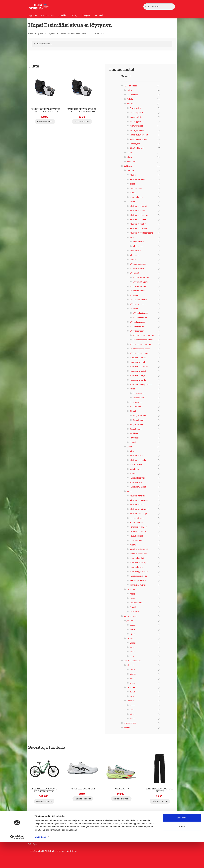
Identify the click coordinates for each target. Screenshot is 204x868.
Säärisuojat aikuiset (138, 580)
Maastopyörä (135, 121)
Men (132, 710)
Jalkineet (130, 620)
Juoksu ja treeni (130, 616)
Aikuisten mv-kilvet (138, 211)
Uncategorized (130, 723)
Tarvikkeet (134, 438)
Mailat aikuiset (136, 465)
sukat (132, 696)
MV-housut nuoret (140, 282)
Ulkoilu (129, 157)
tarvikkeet (134, 433)
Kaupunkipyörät (136, 112)
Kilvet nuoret (138, 246)
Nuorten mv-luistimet (139, 366)
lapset (132, 184)
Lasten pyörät (136, 117)
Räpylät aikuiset (139, 415)
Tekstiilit (130, 638)
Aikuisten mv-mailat (138, 219)
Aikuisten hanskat (137, 496)
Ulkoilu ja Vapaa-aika (133, 661)
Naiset (132, 634)
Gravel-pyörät (135, 108)
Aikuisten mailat (136, 456)
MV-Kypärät (135, 295)
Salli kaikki (182, 843)
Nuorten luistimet (137, 197)
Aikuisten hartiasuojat (139, 500)
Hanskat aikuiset (137, 518)
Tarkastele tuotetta (45, 122)
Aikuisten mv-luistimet (139, 215)
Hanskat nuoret (136, 523)
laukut (132, 692)
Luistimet (131, 170)
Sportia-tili (99, 15)
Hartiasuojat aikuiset (138, 527)
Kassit (132, 594)
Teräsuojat (134, 612)
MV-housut (134, 273)
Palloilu (130, 99)
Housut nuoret (136, 540)
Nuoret (133, 193)
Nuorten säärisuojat (138, 576)
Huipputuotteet (48, 15)
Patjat (132, 389)
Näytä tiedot (40, 863)
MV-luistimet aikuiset (139, 300)
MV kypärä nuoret (137, 268)
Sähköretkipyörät (137, 148)
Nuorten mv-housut (138, 358)
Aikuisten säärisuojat (139, 514)
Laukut (133, 598)
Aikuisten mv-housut (138, 206)
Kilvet (132, 237)
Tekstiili (133, 442)
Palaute (32, 834)
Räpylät (133, 411)
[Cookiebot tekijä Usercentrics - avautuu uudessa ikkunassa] (17, 863)
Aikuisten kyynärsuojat (139, 509)
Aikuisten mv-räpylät (138, 228)
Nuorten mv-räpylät (138, 380)
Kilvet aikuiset (139, 242)
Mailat (129, 447)
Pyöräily (74, 15)
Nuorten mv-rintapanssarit (141, 384)
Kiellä (182, 852)
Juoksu (129, 90)
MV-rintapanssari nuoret (143, 340)
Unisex (133, 656)
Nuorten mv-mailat (138, 371)
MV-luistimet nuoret (138, 304)
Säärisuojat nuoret (138, 585)
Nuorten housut (136, 567)
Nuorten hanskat (137, 558)
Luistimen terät (136, 188)
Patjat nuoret (138, 398)
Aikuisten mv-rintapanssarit (141, 233)
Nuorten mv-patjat (138, 375)
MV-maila (134, 309)
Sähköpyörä (135, 144)
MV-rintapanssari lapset (140, 349)
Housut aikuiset (136, 536)
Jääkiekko (62, 15)
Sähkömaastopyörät (138, 139)
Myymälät (33, 15)
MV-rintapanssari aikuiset (143, 335)
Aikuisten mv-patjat (138, 224)
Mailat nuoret (135, 469)
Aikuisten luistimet (137, 179)
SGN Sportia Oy (36, 831)
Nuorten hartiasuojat (139, 563)
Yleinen (127, 727)
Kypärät (133, 260)
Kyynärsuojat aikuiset (139, 549)
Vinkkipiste (86, 15)
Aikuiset (133, 175)
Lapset (133, 625)
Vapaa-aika (131, 162)
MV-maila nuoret (140, 317)
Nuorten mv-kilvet (137, 362)
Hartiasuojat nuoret (138, 531)
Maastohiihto (132, 95)
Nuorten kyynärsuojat (139, 572)
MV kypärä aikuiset (138, 264)
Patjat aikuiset (139, 393)
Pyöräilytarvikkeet (137, 130)
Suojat (129, 491)
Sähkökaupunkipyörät (139, 135)
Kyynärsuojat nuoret (138, 554)
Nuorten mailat (136, 482)
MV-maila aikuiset (140, 313)
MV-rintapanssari (137, 331)
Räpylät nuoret (139, 420)
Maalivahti (131, 202)
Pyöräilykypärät (136, 126)
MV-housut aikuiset (141, 277)
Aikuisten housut (137, 505)
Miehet (133, 629)
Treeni (129, 153)
